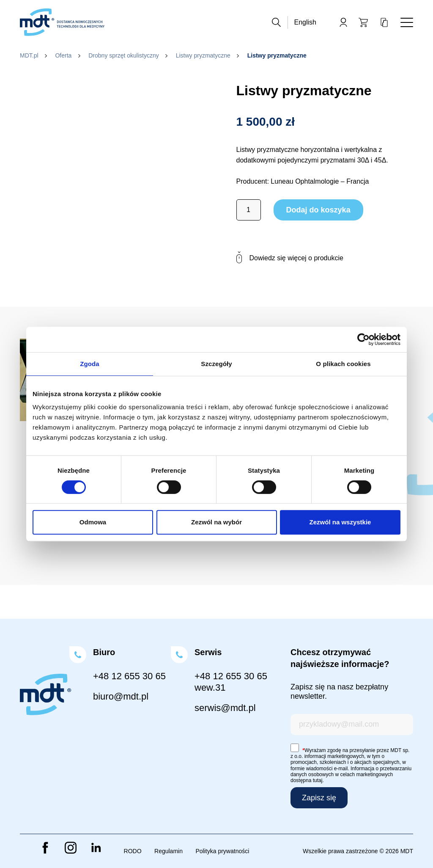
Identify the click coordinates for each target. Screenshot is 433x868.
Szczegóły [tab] (216, 364)
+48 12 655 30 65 (129, 676)
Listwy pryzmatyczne (203, 55)
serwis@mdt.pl (225, 708)
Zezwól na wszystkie (340, 522)
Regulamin (169, 851)
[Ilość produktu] (249, 210)
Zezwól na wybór (216, 522)
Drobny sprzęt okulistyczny (124, 55)
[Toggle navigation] (407, 22)
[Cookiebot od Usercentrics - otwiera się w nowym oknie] (363, 339)
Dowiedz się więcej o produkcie (290, 258)
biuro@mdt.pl (121, 696)
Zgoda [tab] (90, 364)
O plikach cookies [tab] (343, 364)
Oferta (63, 55)
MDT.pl (29, 55)
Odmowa (93, 522)
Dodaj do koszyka (318, 210)
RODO (133, 851)
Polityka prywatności (222, 851)
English (305, 22)
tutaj (318, 780)
